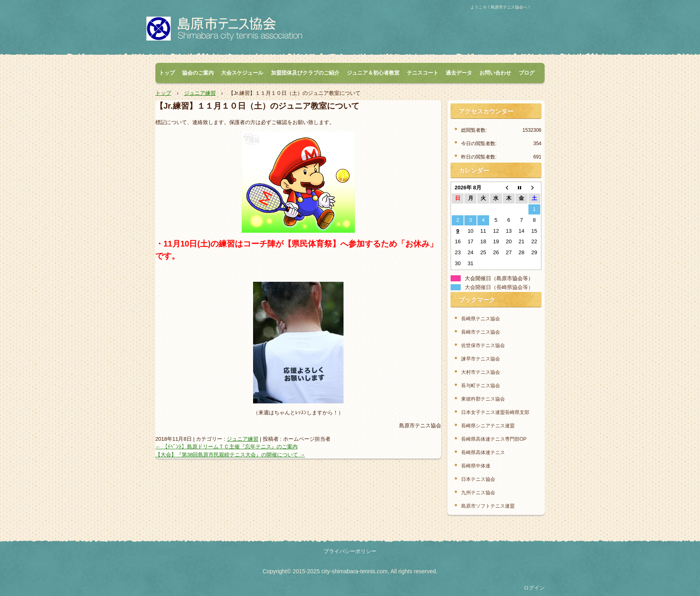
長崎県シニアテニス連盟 (488, 426)
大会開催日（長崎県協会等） (499, 287)
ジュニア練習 (243, 439)
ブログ (527, 73)
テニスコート (423, 73)
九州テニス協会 (478, 493)
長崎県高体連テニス (483, 452)
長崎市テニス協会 (481, 332)
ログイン (534, 588)
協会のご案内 (198, 73)
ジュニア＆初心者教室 (373, 73)
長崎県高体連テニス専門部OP (494, 439)
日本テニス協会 (478, 479)
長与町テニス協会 (481, 386)
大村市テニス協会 (481, 372)
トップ (167, 73)
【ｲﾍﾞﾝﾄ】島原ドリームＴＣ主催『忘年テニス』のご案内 (227, 447)
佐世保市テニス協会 (483, 345)
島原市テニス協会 (237, 31)
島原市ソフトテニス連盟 (488, 506)
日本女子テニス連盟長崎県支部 (495, 412)
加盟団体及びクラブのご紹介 (305, 73)
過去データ (459, 73)
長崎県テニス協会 (481, 319)
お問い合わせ (495, 73)
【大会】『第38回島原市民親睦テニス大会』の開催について (230, 455)
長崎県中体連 (476, 466)
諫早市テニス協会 (481, 359)
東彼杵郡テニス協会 (483, 399)
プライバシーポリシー (350, 551)
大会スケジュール (242, 73)
